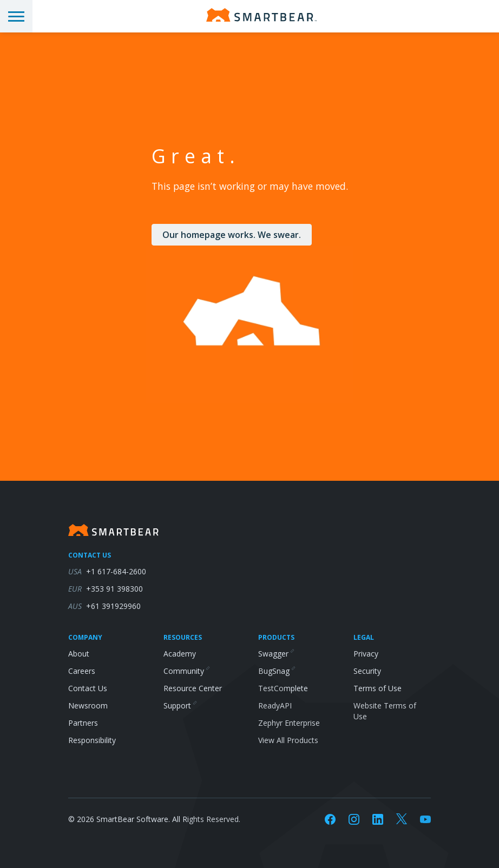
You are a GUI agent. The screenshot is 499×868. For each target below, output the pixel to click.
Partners (83, 723)
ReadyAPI (275, 705)
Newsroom (88, 705)
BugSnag (276, 671)
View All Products (288, 740)
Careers (82, 671)
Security (367, 671)
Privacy (366, 654)
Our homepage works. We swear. (232, 235)
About (79, 654)
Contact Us (88, 688)
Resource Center (193, 688)
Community (186, 671)
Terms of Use (377, 688)
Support (180, 705)
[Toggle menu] (16, 16)
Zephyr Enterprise (289, 723)
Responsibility (92, 740)
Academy (180, 654)
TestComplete (283, 688)
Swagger (276, 654)
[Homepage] (261, 15)
